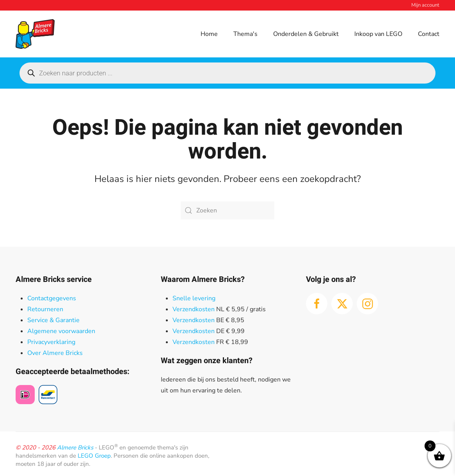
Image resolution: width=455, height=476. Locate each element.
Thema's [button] (245, 34)
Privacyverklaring (51, 342)
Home (209, 34)
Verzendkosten (194, 309)
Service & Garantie (53, 320)
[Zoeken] (227, 210)
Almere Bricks (75, 447)
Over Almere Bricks (55, 353)
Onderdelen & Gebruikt (306, 34)
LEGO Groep (94, 456)
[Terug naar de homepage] (35, 34)
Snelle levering (194, 298)
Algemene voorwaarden (61, 331)
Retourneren (45, 309)
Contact (429, 34)
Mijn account (425, 5)
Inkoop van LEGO (378, 34)
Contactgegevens (52, 298)
